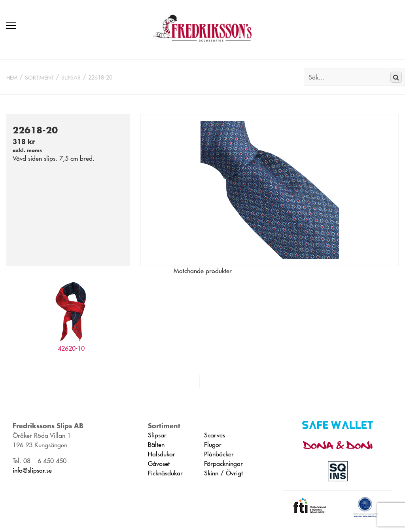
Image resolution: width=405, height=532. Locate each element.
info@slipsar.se (32, 470)
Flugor (213, 445)
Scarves (215, 435)
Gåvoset (159, 464)
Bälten (156, 445)
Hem (12, 78)
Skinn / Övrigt (223, 473)
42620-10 (71, 348)
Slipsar (71, 78)
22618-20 (100, 78)
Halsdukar (162, 454)
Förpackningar (223, 464)
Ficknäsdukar (165, 473)
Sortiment (39, 78)
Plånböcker (219, 454)
